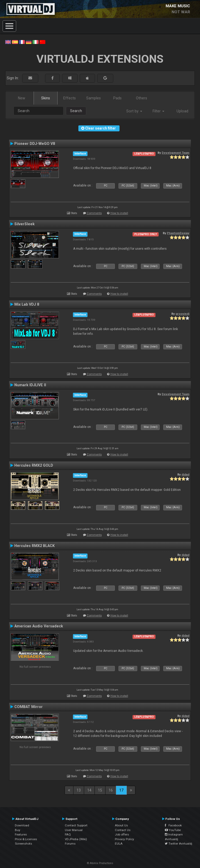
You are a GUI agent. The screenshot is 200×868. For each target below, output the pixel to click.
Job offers (122, 834)
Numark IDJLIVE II (30, 385)
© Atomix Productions (100, 863)
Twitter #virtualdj (179, 844)
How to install (119, 213)
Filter (158, 111)
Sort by (134, 111)
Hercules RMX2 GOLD (34, 465)
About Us (121, 825)
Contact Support (76, 825)
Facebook (173, 825)
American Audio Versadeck (39, 626)
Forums (70, 844)
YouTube (173, 830)
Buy (18, 830)
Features (21, 834)
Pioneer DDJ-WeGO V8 (35, 144)
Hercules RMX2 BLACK (35, 546)
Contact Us (123, 830)
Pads (117, 98)
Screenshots (23, 844)
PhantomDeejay (178, 233)
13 (79, 790)
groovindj (182, 314)
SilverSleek (24, 224)
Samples (93, 98)
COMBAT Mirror (29, 707)
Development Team (176, 153)
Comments (94, 213)
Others (142, 98)
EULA (119, 844)
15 (100, 790)
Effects (70, 98)
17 (121, 790)
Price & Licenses (26, 839)
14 (89, 790)
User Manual (74, 830)
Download (22, 825)
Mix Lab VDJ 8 (27, 304)
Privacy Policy (124, 839)
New (22, 98)
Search (76, 111)
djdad (185, 474)
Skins (46, 98)
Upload (182, 111)
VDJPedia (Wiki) (76, 839)
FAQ (68, 834)
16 (111, 790)
